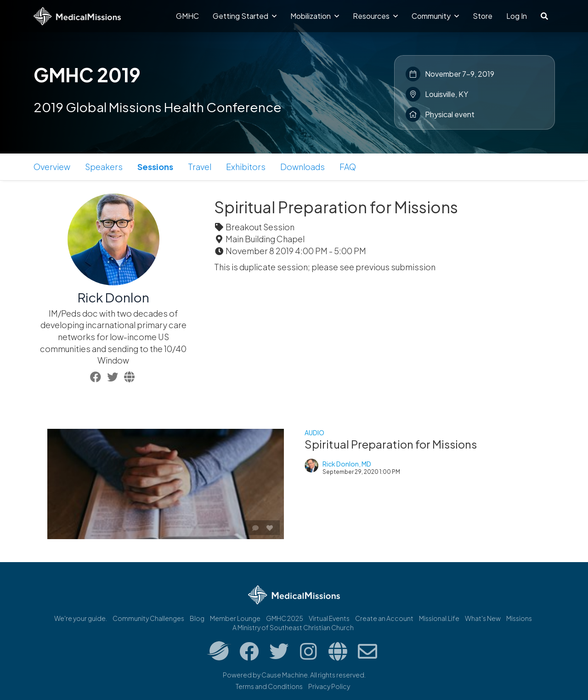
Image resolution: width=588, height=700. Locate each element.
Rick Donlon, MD (347, 464)
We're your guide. (81, 618)
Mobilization (315, 16)
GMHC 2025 (285, 618)
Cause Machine (285, 675)
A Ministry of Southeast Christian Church (293, 627)
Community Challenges (148, 618)
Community (435, 16)
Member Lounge (235, 618)
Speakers (104, 167)
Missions (519, 618)
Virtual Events (329, 618)
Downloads (302, 167)
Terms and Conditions (269, 686)
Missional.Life (439, 618)
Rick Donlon (113, 297)
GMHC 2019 (87, 74)
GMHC (187, 16)
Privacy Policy (329, 686)
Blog (197, 618)
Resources (375, 16)
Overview (52, 167)
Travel (200, 167)
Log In (517, 16)
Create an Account (384, 618)
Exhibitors (246, 167)
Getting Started (245, 16)
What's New (483, 618)
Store (483, 16)
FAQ (348, 167)
